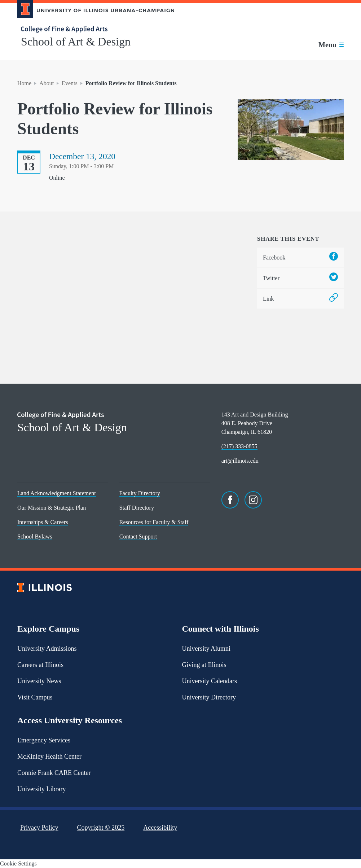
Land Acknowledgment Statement (57, 493)
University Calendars (210, 681)
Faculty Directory (140, 493)
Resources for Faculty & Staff (154, 522)
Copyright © (101, 828)
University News (39, 681)
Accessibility (160, 828)
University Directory (209, 697)
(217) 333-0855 (239, 446)
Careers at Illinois (40, 665)
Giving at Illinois (204, 665)
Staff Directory (137, 508)
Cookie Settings (18, 863)
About (47, 83)
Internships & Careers (43, 522)
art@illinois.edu (240, 461)
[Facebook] (230, 500)
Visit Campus (35, 697)
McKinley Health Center (49, 756)
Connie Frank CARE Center (54, 773)
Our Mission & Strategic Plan (52, 508)
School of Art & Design (76, 42)
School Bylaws (35, 536)
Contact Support (138, 536)
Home (24, 83)
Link (300, 299)
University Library (41, 789)
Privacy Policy (39, 828)
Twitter (300, 278)
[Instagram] (253, 500)
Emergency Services (44, 740)
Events (70, 83)
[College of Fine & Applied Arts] (93, 29)
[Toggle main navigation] (331, 45)
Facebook (300, 258)
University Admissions (47, 649)
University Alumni (206, 649)
